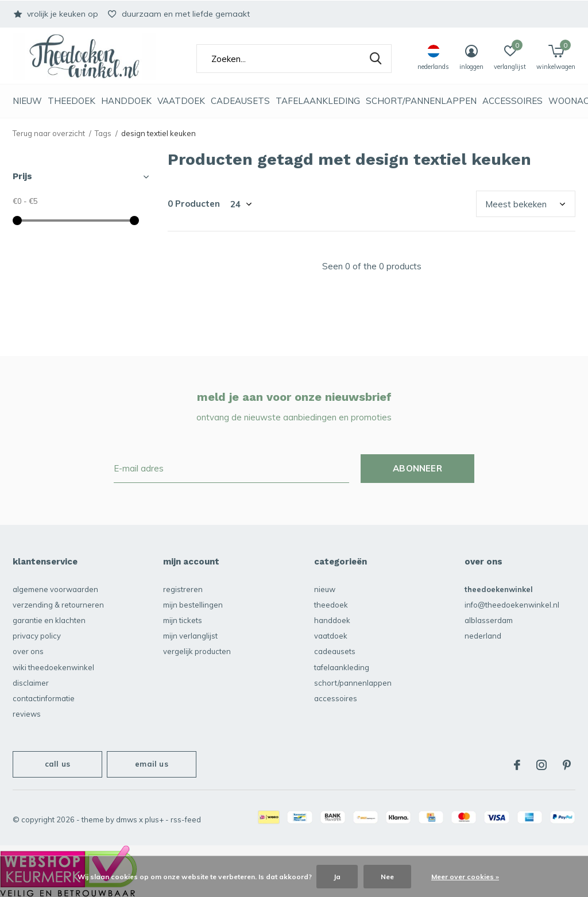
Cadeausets (240, 101)
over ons (28, 651)
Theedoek (71, 101)
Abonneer (417, 468)
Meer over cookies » (465, 877)
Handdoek (126, 101)
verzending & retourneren (58, 605)
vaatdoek (181, 101)
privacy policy (37, 636)
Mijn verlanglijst (190, 636)
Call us (57, 764)
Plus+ (154, 819)
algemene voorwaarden (55, 589)
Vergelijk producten (197, 651)
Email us (151, 764)
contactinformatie (44, 698)
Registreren (183, 589)
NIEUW (27, 101)
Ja (337, 877)
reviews (27, 714)
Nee (387, 877)
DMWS (127, 819)
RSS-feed (186, 819)
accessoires (512, 101)
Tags (103, 133)
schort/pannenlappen (421, 101)
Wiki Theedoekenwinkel (53, 667)
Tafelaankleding (318, 101)
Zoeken (376, 59)
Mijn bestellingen (193, 605)
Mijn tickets (183, 620)
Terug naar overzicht (49, 133)
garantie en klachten (49, 620)
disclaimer (31, 683)
